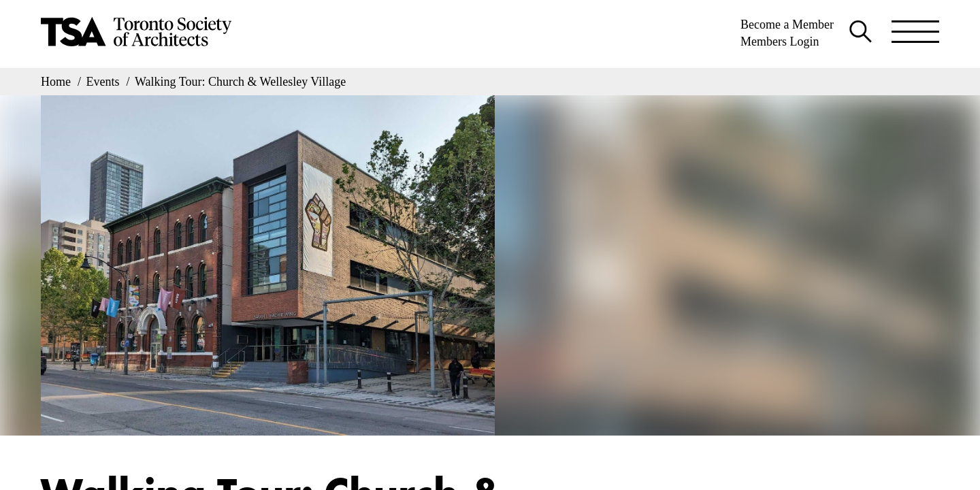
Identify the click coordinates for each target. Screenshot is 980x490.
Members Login (780, 42)
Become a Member (787, 24)
